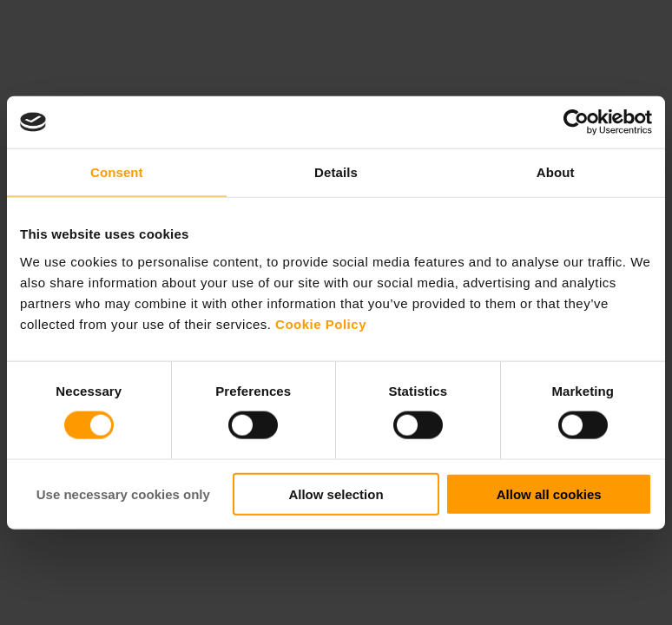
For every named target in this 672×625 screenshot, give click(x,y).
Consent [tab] (117, 172)
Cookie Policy (321, 323)
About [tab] (556, 172)
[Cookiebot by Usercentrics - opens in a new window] (576, 122)
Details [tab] (336, 172)
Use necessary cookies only (123, 493)
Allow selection (336, 493)
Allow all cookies (549, 493)
